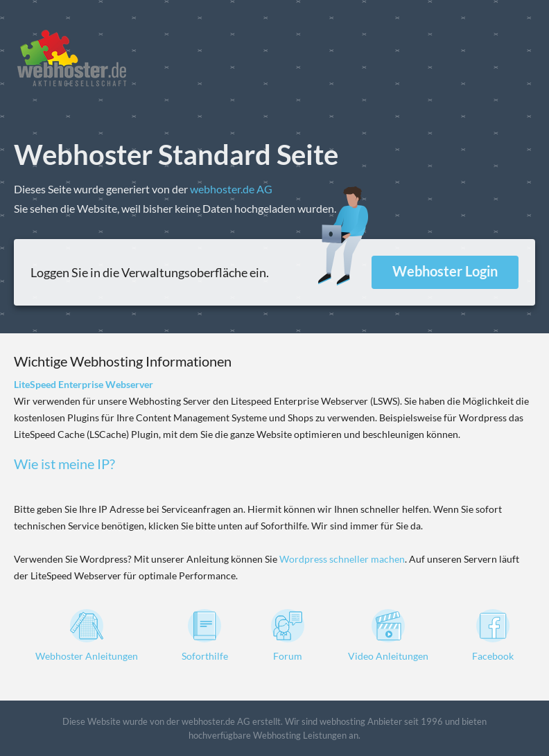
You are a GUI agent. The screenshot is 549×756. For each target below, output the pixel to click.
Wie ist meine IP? (64, 464)
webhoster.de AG (231, 189)
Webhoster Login (445, 271)
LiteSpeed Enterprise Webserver (84, 384)
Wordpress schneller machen (342, 559)
